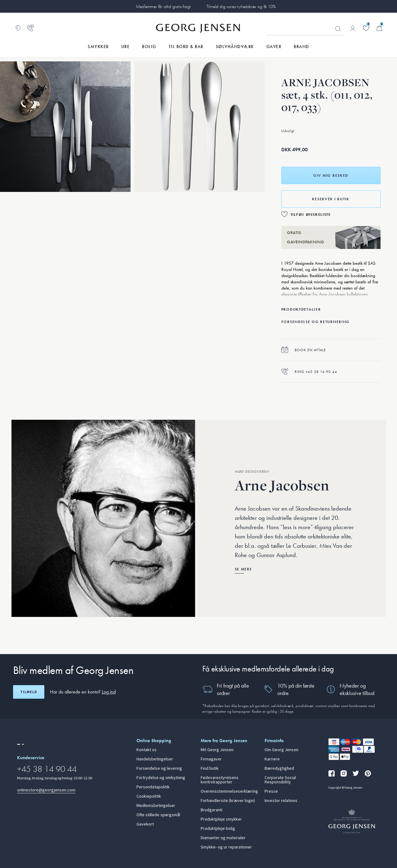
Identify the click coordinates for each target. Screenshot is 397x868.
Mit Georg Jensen (217, 750)
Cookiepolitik (149, 796)
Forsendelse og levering (159, 768)
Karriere (272, 759)
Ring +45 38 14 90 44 (309, 372)
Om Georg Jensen (281, 750)
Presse (271, 791)
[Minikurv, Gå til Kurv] (379, 28)
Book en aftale (304, 350)
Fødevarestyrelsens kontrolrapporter (220, 780)
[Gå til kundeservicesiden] (30, 28)
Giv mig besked (331, 175)
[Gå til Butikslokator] (18, 28)
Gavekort (145, 824)
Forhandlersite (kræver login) (228, 801)
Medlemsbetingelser (156, 806)
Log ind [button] (109, 692)
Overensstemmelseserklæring (229, 791)
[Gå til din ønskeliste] (366, 28)
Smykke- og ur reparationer (226, 847)
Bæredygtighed (279, 768)
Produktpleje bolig (218, 829)
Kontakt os (147, 750)
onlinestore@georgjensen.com (46, 790)
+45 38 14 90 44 (47, 769)
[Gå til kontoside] (353, 28)
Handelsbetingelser (155, 759)
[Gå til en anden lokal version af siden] (20, 744)
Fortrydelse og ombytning (161, 778)
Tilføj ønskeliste (311, 215)
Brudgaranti (212, 810)
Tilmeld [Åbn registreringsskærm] (29, 692)
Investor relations (281, 801)
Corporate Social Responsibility (280, 780)
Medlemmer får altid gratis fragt (163, 7)
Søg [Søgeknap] (338, 29)
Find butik (210, 768)
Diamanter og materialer (223, 838)
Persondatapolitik (153, 787)
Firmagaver (211, 759)
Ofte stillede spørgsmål (158, 815)
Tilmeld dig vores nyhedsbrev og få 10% (241, 7)
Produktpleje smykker (221, 819)
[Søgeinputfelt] (305, 29)
